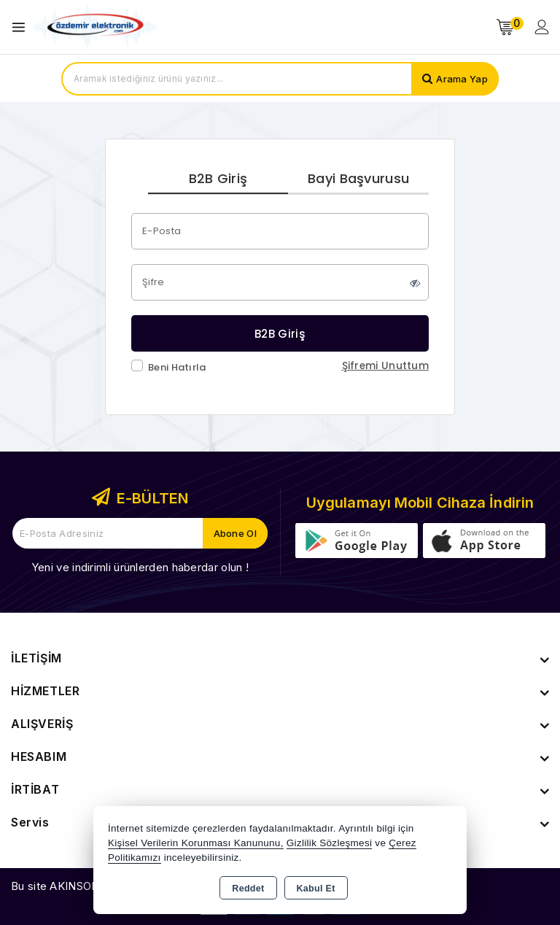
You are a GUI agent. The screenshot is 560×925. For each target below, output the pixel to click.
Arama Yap (462, 79)
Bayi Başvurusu (358, 178)
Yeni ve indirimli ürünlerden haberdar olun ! (140, 567)
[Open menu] (22, 27)
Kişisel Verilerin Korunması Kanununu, (196, 843)
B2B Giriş (218, 178)
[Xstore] (96, 27)
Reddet (248, 889)
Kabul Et (316, 889)
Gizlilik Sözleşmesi (329, 843)
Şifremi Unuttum (386, 366)
